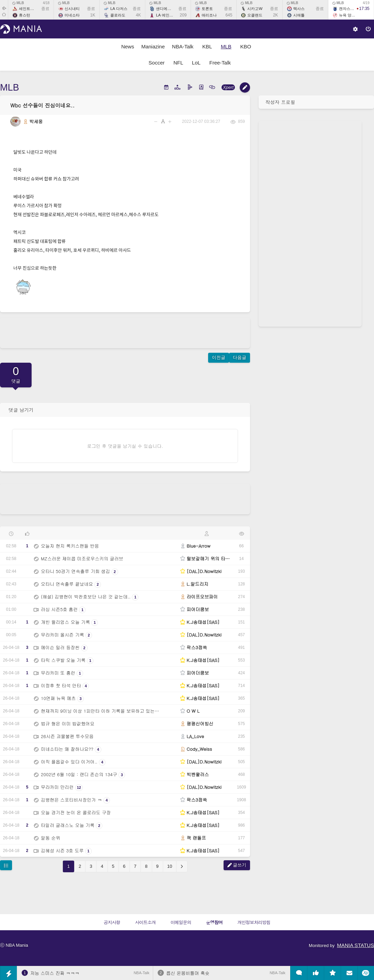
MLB (18, 3)
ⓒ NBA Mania (14, 945)
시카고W (255, 9)
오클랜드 (255, 15)
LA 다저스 (119, 9)
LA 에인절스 (166, 15)
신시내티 (72, 9)
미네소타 (72, 15)
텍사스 (299, 9)
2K (276, 15)
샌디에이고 (165, 9)
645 (229, 15)
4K (139, 15)
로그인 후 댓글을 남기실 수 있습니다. (125, 446)
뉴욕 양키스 (349, 15)
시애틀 (299, 15)
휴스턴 (25, 15)
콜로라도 (118, 15)
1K (93, 15)
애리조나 (209, 15)
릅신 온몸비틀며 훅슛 (188, 973)
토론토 (207, 9)
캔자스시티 (348, 9)
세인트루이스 (30, 9)
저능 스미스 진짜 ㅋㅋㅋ (55, 973)
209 (183, 15)
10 (170, 866)
